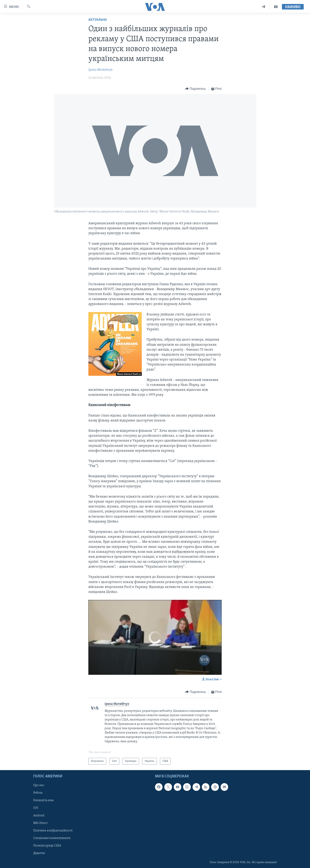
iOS (36, 808)
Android (39, 816)
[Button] (196, 89)
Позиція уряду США (47, 846)
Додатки (39, 853)
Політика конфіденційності (53, 831)
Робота (38, 793)
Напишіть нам (43, 800)
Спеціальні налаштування (52, 838)
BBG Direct (40, 823)
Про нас (39, 785)
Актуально (98, 20)
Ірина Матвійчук (101, 70)
